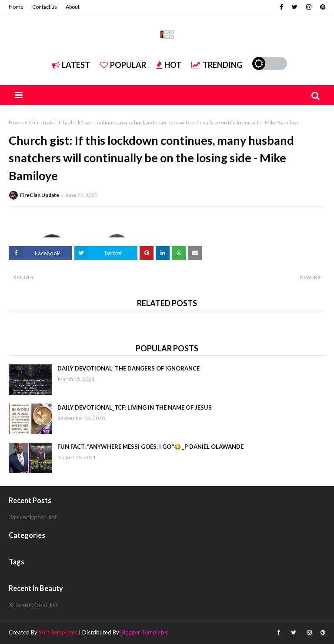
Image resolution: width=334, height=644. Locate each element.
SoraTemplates (58, 632)
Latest (71, 65)
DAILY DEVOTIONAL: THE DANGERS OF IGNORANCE (129, 368)
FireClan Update (40, 195)
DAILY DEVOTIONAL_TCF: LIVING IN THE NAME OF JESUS (135, 407)
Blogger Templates (144, 632)
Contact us (45, 7)
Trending (217, 65)
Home (16, 7)
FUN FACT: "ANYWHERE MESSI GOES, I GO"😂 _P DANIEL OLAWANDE (150, 447)
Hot (169, 65)
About (73, 7)
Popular (123, 65)
